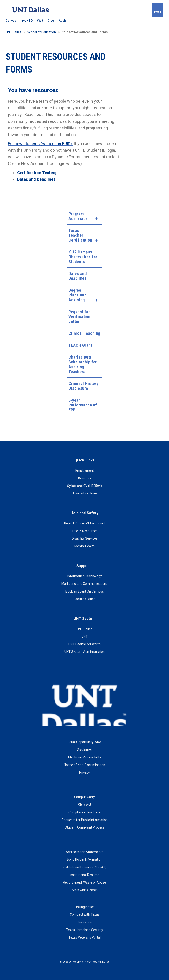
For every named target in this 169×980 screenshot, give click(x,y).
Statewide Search (85, 890)
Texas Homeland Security (85, 930)
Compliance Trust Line (84, 812)
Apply (63, 21)
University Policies (85, 493)
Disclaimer (84, 749)
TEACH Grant (80, 345)
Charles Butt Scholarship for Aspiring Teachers (83, 364)
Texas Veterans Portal (84, 937)
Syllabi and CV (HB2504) (84, 486)
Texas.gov (84, 922)
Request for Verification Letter (79, 317)
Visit (40, 21)
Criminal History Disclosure (83, 386)
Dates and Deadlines (78, 276)
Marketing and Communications (84, 584)
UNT (85, 637)
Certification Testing (37, 173)
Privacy (84, 772)
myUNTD (26, 21)
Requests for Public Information (85, 820)
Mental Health (84, 546)
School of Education (41, 32)
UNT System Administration (84, 652)
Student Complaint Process (85, 827)
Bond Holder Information (85, 859)
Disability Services (85, 538)
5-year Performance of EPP (83, 405)
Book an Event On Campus (85, 591)
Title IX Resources (85, 531)
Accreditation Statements (84, 852)
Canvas (11, 21)
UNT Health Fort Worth (84, 644)
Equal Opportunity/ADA (84, 742)
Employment (85, 471)
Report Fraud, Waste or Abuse (84, 882)
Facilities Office (84, 599)
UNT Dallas (14, 32)
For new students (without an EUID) (40, 144)
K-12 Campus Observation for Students (83, 257)
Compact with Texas (85, 914)
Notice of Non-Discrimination (84, 765)
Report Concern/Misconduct (84, 523)
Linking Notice (85, 907)
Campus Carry (84, 797)
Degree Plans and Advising (77, 295)
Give (51, 21)
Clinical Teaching (84, 333)
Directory (85, 478)
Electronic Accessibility (85, 757)
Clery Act (85, 804)
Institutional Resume (84, 875)
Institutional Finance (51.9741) (84, 867)
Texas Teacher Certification (80, 235)
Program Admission (78, 216)
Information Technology (85, 576)
